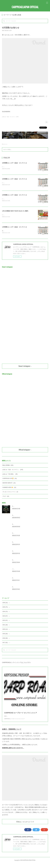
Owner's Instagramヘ (25, 367)
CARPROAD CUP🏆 (10, 479)
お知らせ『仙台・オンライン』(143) (10, 117)
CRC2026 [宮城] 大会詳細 (19, 507)
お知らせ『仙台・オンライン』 (13, 470)
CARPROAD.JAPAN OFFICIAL (25, 7)
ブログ (6, 497)
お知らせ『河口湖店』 (10, 475)
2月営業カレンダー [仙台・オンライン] (14, 195)
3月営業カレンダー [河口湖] (20, 543)
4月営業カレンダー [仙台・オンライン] (14, 163)
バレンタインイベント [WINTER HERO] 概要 (24, 570)
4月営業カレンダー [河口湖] (20, 516)
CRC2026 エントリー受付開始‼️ (21, 534)
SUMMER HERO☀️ (9, 488)
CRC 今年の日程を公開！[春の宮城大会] (23, 561)
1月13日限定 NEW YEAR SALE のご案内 (15, 211)
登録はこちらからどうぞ (25, 826)
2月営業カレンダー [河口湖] (20, 579)
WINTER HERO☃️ (9, 484)
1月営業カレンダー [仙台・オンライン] (14, 227)
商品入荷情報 (8, 466)
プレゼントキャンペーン (10, 492)
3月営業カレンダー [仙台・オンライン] (14, 179)
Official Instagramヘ (25, 450)
